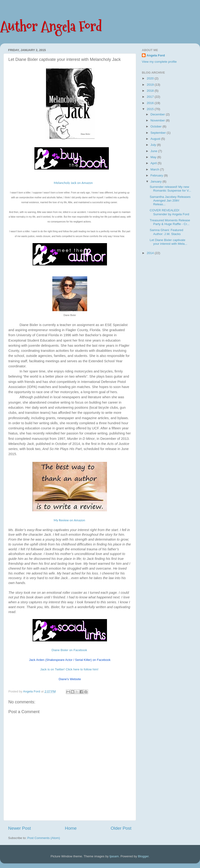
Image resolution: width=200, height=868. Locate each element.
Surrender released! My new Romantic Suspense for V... (170, 189)
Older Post (121, 828)
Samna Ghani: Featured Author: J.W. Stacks (167, 232)
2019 (151, 85)
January (157, 181)
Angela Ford (156, 55)
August (156, 139)
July (154, 145)
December (158, 114)
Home (71, 828)
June (154, 151)
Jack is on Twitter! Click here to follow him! (69, 669)
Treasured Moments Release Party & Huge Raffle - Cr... (170, 222)
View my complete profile (159, 62)
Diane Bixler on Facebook (69, 650)
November (158, 120)
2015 (151, 109)
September (159, 133)
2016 (151, 103)
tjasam (114, 856)
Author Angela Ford (51, 26)
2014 (151, 253)
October (157, 126)
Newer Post (20, 828)
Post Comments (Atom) (44, 838)
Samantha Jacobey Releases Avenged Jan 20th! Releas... (170, 201)
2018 (151, 91)
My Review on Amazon (69, 520)
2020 (151, 78)
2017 (151, 97)
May (154, 157)
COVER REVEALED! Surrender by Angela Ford (170, 212)
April (154, 163)
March (155, 169)
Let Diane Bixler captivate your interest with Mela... (168, 242)
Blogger (143, 856)
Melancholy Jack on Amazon (73, 183)
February (157, 175)
